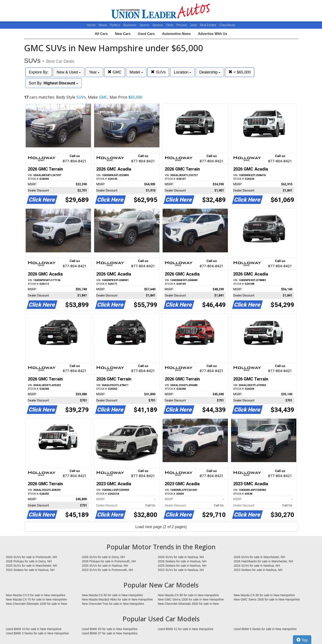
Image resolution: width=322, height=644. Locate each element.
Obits (170, 25)
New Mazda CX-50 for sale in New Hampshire (113, 595)
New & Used (69, 72)
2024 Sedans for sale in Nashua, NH (30, 570)
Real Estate (209, 25)
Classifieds (227, 25)
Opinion (158, 25)
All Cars (101, 34)
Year (94, 72)
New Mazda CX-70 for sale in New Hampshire (37, 599)
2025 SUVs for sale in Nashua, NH (105, 566)
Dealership (210, 72)
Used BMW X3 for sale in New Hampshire (34, 629)
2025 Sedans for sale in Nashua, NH (182, 566)
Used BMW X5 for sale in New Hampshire (110, 629)
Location (182, 72)
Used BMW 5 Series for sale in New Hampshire (265, 629)
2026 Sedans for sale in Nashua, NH (182, 561)
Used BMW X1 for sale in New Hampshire (186, 629)
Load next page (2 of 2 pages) (161, 527)
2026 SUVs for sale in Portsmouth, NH (32, 557)
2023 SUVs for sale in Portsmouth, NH (108, 570)
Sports (145, 25)
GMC (115, 72)
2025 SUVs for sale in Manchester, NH (32, 566)
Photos (182, 25)
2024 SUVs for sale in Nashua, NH (257, 566)
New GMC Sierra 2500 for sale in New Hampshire (267, 599)
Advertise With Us (213, 34)
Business (130, 25)
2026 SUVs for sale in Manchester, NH (260, 557)
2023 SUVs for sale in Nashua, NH (181, 570)
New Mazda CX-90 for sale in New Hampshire (188, 595)
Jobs (194, 25)
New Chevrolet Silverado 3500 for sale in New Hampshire (188, 604)
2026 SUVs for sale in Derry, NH (103, 557)
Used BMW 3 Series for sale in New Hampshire (37, 633)
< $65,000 (240, 72)
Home (91, 25)
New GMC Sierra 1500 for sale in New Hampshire (191, 599)
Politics (115, 25)
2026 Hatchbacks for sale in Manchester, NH (263, 561)
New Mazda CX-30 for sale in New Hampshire (264, 595)
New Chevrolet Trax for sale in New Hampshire (113, 604)
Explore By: (39, 72)
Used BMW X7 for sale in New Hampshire (110, 633)
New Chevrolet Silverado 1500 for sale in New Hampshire (37, 604)
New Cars (123, 34)
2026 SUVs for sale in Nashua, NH (181, 557)
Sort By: (53, 83)
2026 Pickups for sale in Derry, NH (29, 561)
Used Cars (146, 34)
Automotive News (176, 34)
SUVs (158, 72)
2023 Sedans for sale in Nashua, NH (258, 570)
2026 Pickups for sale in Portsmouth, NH (109, 561)
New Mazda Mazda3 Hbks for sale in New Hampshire (117, 599)
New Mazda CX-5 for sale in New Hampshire (36, 595)
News (103, 25)
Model (136, 72)
